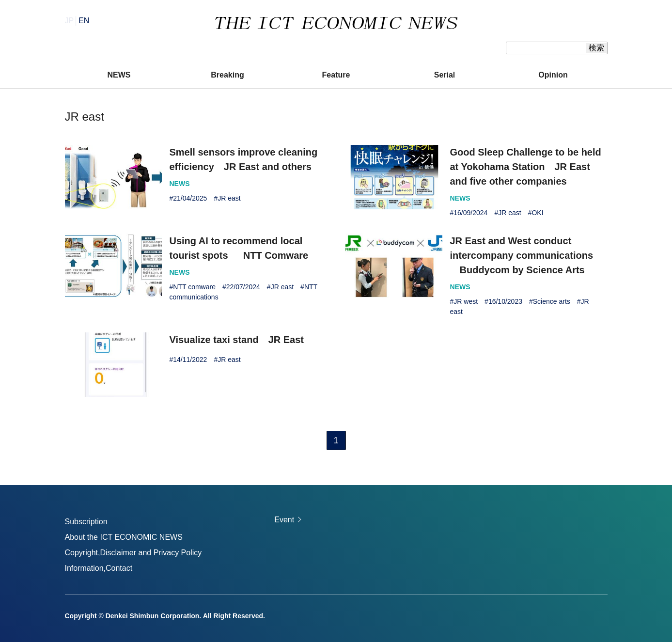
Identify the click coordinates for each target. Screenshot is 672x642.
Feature (336, 75)
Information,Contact (99, 568)
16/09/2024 (470, 213)
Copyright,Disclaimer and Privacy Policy (133, 553)
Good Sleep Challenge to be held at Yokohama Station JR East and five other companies (526, 167)
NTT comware (194, 287)
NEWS (119, 75)
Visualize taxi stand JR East (237, 340)
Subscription (86, 522)
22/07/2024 (243, 287)
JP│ (77, 21)
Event (284, 520)
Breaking (227, 75)
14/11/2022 (190, 360)
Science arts (552, 301)
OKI (537, 213)
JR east (229, 198)
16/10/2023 (505, 301)
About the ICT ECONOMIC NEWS (124, 537)
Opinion (553, 75)
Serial (445, 75)
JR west (466, 301)
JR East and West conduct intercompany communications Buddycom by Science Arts (522, 255)
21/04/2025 (190, 198)
